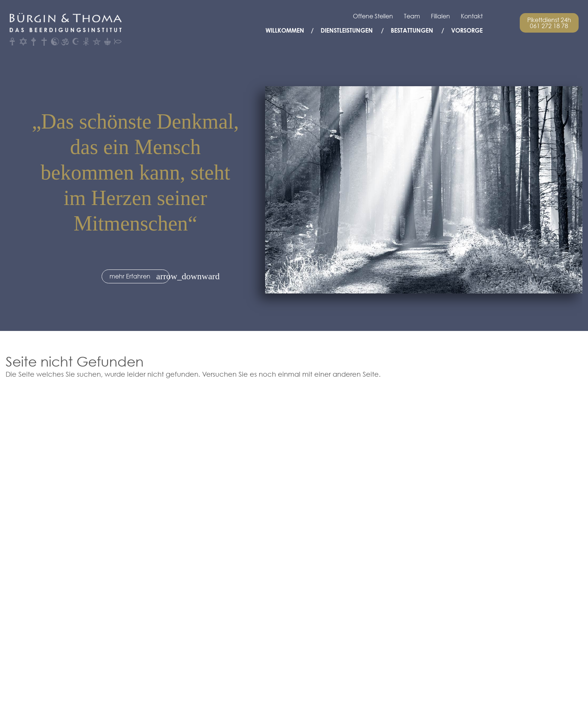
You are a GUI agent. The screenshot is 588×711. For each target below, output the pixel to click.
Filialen (440, 16)
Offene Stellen (373, 16)
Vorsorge (467, 30)
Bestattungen (412, 30)
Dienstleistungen (347, 30)
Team (412, 16)
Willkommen (285, 30)
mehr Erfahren (130, 276)
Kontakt (472, 16)
